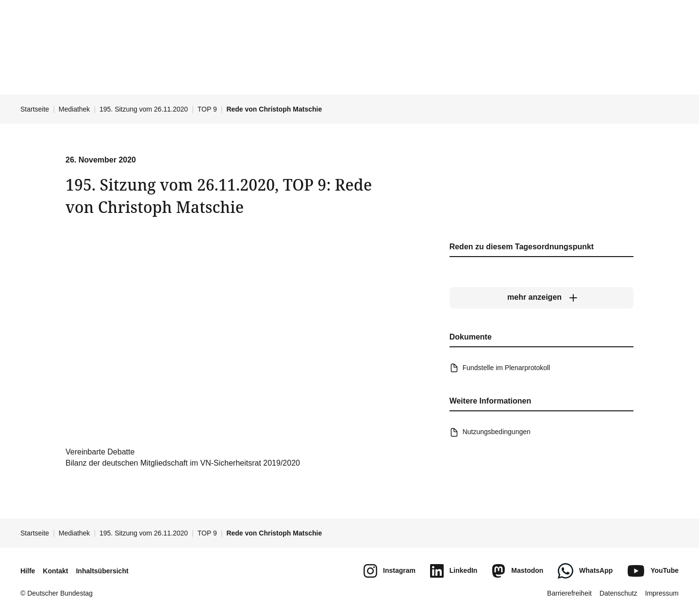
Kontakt (55, 571)
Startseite (35, 109)
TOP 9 (207, 109)
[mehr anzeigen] (541, 297)
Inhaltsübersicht (102, 571)
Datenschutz (618, 593)
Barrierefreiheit (569, 593)
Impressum (662, 593)
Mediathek (75, 109)
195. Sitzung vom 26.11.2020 (144, 109)
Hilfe (28, 571)
